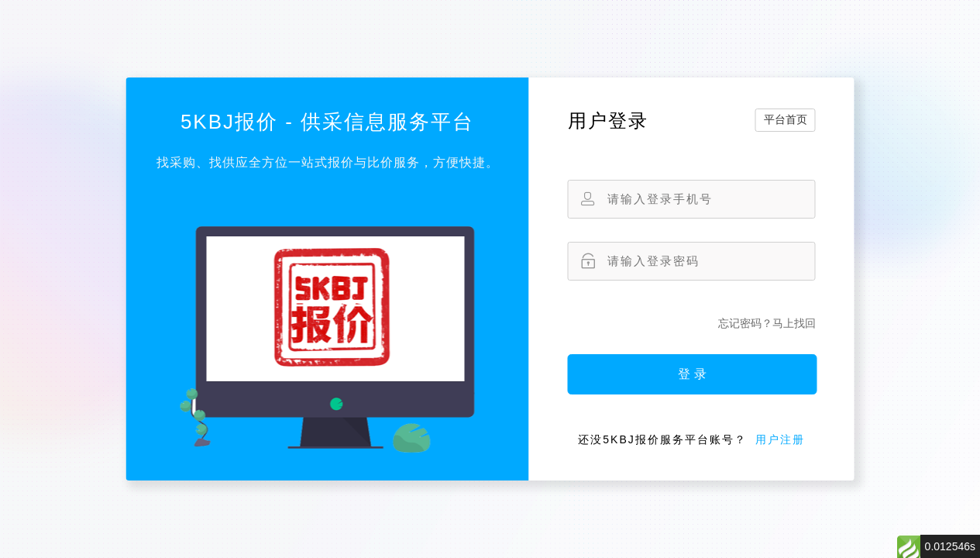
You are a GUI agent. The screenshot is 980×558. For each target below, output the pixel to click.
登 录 (692, 374)
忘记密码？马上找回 (767, 323)
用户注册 (780, 439)
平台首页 (786, 119)
